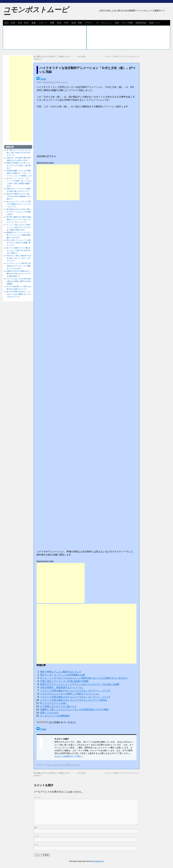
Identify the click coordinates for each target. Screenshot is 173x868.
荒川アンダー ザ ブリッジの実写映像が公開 (62, 675)
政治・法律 (10, 23)
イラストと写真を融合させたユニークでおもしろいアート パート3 (75, 691)
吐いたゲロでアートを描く (54, 703)
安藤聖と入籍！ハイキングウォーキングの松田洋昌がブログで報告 (74, 709)
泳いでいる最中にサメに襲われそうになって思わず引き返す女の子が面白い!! (19, 250)
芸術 (117, 23)
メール (36, 836)
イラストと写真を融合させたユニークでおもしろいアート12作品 (73, 700)
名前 (35, 828)
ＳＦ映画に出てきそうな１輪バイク (58, 706)
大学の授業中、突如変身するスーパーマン (62, 687)
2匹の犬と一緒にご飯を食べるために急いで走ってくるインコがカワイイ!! (19, 258)
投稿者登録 (141, 23)
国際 (52, 23)
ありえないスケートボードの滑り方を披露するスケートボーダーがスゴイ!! (19, 204)
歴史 (59, 23)
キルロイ (64, 82)
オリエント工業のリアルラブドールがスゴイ (122, 56)
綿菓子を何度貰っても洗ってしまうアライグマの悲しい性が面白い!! (19, 165)
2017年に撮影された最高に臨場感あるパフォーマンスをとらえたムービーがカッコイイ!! (19, 220)
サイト (36, 845)
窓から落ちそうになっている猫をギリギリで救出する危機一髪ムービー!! (19, 243)
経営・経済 (23, 23)
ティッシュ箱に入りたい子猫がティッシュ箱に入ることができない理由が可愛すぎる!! (19, 227)
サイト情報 (127, 23)
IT (97, 23)
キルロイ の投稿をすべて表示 (69, 756)
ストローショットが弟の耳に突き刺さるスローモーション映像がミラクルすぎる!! (19, 266)
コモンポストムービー (36, 12)
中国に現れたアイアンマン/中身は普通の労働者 (64, 681)
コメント (37, 797)
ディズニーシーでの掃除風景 (55, 716)
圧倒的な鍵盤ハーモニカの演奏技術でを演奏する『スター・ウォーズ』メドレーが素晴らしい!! (19, 173)
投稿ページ (154, 23)
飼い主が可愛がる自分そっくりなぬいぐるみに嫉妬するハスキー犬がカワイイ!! (19, 294)
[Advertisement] (58, 182)
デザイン (89, 23)
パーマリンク (75, 765)
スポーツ (43, 23)
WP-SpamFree (98, 861)
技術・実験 (77, 23)
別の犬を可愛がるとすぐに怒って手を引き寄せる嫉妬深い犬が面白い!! (19, 196)
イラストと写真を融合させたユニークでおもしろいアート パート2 (75, 697)
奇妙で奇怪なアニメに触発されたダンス (61, 672)
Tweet (43, 79)
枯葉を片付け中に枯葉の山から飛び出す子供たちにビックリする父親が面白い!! (19, 274)
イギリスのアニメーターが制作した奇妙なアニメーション (70, 694)
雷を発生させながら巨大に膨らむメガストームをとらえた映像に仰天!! (19, 212)
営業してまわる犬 (49, 713)
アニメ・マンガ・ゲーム (56, 765)
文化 (34, 23)
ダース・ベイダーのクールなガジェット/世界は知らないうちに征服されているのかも (84, 678)
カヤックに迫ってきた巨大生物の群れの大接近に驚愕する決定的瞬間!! (19, 281)
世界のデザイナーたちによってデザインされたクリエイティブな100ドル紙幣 (80, 684)
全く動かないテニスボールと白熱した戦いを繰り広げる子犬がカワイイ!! (19, 153)
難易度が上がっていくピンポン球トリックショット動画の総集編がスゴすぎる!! (19, 235)
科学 (66, 23)
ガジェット (107, 23)
